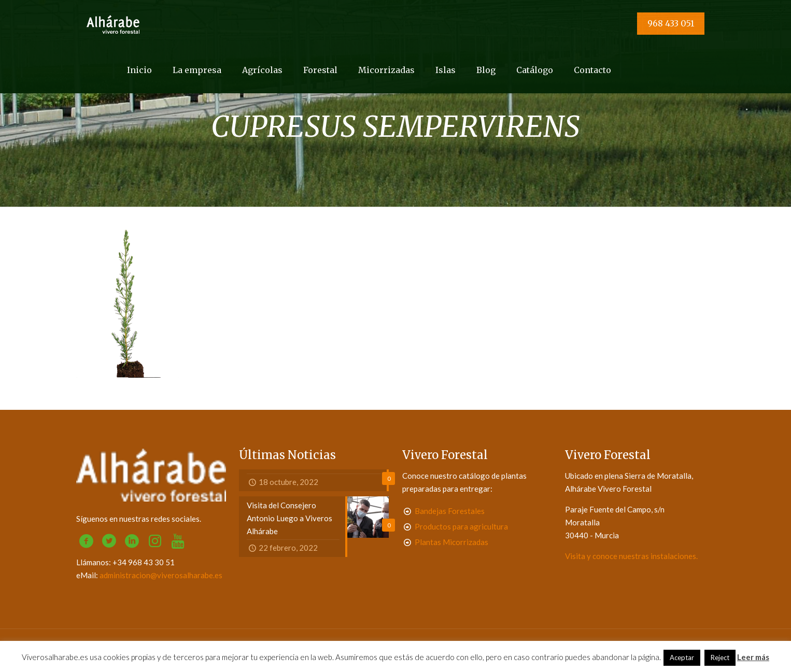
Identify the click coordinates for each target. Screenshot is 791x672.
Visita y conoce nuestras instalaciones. (631, 556)
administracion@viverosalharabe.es (161, 575)
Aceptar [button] (682, 657)
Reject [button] (720, 657)
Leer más (753, 657)
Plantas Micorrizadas (451, 542)
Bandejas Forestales (450, 511)
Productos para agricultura (461, 526)
